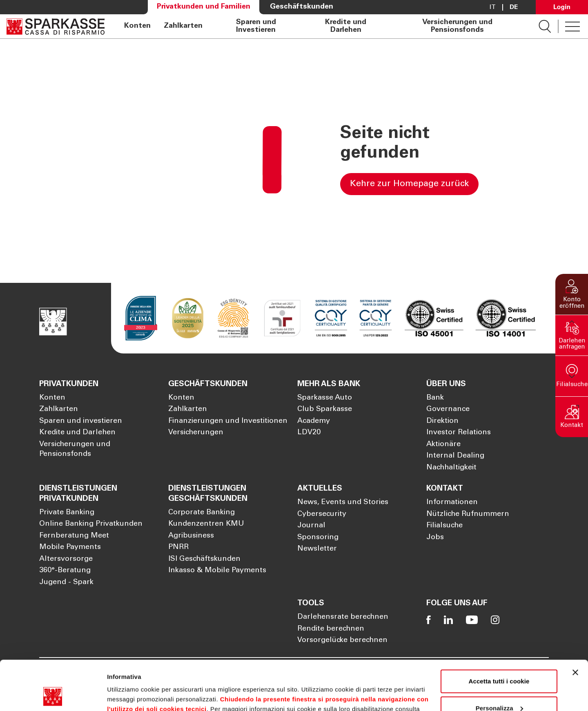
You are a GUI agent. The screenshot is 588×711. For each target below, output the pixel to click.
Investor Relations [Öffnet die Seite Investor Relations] (459, 433)
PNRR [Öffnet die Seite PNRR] (178, 547)
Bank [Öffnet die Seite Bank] (435, 398)
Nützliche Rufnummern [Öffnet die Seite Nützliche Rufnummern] (468, 514)
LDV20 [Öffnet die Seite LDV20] (309, 433)
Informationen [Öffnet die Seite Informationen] (452, 502)
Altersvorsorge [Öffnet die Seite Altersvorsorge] (66, 559)
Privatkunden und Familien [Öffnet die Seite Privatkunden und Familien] (204, 7)
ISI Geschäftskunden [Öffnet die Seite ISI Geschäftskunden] (204, 559)
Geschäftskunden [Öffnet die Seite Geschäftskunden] (302, 7)
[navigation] (322, 26)
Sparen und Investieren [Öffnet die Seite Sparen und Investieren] (256, 26)
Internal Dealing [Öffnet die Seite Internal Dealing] (455, 456)
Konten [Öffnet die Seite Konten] (137, 26)
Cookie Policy (135, 672)
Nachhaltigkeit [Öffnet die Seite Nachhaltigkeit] (451, 468)
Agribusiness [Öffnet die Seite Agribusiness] (191, 536)
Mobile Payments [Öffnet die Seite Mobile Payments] (70, 547)
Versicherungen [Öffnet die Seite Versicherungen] (196, 433)
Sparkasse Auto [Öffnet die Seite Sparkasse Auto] (325, 398)
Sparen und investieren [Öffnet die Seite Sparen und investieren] (81, 421)
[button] (572, 294)
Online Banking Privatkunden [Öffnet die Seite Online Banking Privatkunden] (91, 524)
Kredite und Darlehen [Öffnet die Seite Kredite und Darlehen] (346, 26)
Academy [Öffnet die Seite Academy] (314, 421)
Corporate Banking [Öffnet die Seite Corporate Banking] (202, 513)
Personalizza (499, 661)
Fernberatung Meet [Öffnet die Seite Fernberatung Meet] (74, 536)
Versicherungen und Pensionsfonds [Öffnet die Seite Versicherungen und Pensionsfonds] (457, 26)
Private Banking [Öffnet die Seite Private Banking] (67, 513)
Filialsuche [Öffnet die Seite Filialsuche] (444, 526)
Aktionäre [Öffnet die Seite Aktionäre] (443, 444)
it (493, 7)
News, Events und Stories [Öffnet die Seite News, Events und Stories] (343, 502)
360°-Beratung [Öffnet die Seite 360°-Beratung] (65, 571)
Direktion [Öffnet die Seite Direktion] (442, 421)
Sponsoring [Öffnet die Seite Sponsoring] (318, 538)
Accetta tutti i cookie (499, 635)
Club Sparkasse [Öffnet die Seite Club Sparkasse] (325, 409)
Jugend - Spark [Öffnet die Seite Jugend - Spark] (66, 582)
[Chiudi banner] (575, 626)
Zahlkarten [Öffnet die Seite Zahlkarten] (183, 26)
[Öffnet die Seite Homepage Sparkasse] (56, 26)
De (514, 7)
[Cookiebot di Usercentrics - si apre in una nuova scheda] (53, 695)
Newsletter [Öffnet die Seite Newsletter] (317, 549)
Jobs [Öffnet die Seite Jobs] (435, 538)
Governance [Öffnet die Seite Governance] (448, 409)
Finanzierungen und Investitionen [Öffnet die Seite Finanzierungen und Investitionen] (228, 421)
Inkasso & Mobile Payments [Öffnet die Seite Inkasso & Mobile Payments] (217, 571)
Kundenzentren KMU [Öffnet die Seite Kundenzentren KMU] (206, 524)
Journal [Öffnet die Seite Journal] (311, 526)
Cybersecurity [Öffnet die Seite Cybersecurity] (322, 514)
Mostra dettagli (129, 695)
